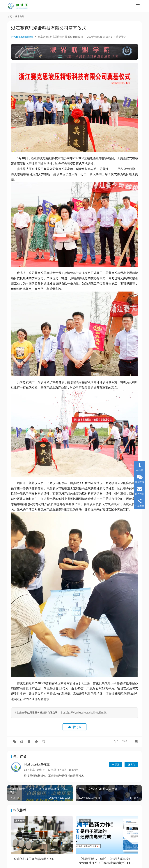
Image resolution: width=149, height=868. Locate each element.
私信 (131, 765)
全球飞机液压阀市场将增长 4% (34, 859)
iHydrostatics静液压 (22, 37)
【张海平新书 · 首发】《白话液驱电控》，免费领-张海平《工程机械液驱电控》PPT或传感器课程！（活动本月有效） (107, 861)
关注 (116, 765)
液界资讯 (121, 37)
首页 (10, 17)
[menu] (138, 6)
